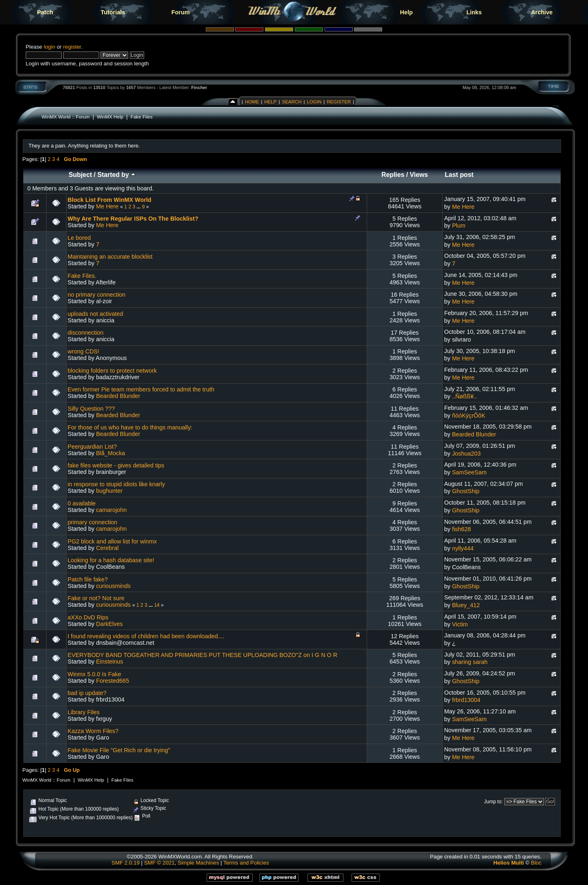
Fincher (199, 87)
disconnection (86, 333)
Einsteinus (109, 662)
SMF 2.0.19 (126, 863)
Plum (459, 226)
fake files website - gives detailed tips (116, 465)
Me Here (107, 206)
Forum (181, 12)
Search (292, 102)
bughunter (109, 491)
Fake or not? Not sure (96, 598)
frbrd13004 (466, 700)
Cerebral (107, 548)
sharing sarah (470, 662)
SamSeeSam (469, 472)
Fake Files (142, 117)
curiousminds (113, 586)
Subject (80, 175)
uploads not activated (96, 314)
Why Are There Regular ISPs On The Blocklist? (133, 219)
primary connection (93, 522)
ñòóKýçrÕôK (469, 416)
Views (419, 175)
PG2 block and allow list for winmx (112, 541)
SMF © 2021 (159, 863)
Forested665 (112, 681)
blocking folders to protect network (112, 371)
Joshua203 (466, 454)
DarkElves (109, 624)
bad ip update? (87, 693)
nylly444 (463, 548)
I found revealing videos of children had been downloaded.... (146, 636)
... (139, 207)
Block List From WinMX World (110, 200)
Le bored (79, 238)
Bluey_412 (466, 605)
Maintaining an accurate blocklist (110, 257)
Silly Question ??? (91, 409)
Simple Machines (198, 863)
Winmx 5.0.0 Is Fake (95, 674)
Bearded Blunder (118, 396)
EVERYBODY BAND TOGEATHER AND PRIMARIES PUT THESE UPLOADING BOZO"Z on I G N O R (203, 655)
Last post (459, 175)
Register (339, 102)
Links (474, 12)
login (49, 47)
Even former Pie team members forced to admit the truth (141, 389)
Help (406, 12)
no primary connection (97, 295)
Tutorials (113, 12)
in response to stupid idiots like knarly (116, 484)
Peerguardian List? (92, 447)
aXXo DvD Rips (88, 617)
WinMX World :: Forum (66, 117)
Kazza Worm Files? (93, 731)
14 (157, 605)
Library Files (84, 712)
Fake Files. (82, 276)
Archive (542, 12)
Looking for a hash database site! (111, 560)
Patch (45, 12)
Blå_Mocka (110, 453)
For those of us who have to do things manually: (130, 427)
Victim (460, 624)
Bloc (536, 863)
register (72, 47)
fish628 (461, 529)
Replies (393, 175)
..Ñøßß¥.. (464, 396)
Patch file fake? (88, 579)
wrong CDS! (84, 351)
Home (252, 102)
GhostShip (466, 491)
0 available (82, 503)
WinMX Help (110, 117)
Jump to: (493, 802)
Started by (116, 175)
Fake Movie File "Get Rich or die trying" (119, 750)
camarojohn (111, 510)
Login (314, 102)
